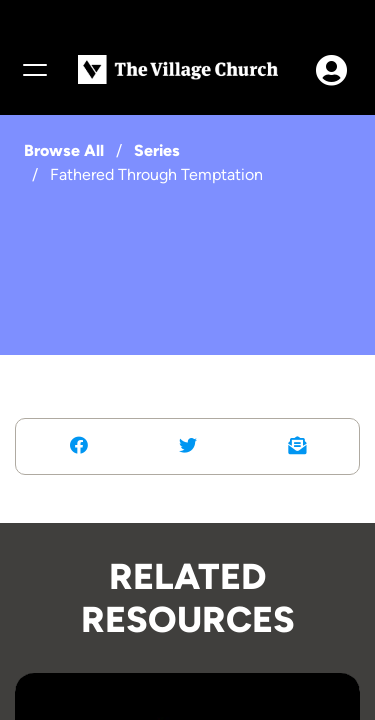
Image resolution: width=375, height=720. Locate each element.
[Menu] (34, 70)
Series (157, 150)
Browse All (64, 150)
